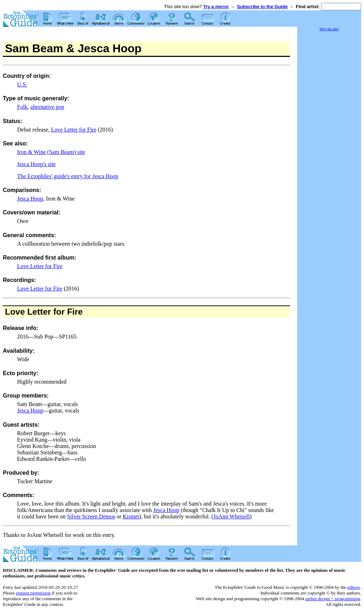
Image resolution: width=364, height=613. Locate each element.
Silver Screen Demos (91, 516)
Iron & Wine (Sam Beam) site (51, 152)
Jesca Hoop (30, 199)
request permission (33, 593)
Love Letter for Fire (74, 130)
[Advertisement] (329, 139)
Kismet (131, 516)
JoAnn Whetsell (231, 516)
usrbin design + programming (332, 599)
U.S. (22, 84)
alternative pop (47, 107)
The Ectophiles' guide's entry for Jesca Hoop (68, 176)
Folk (22, 107)
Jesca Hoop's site (36, 164)
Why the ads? (329, 29)
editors (354, 587)
